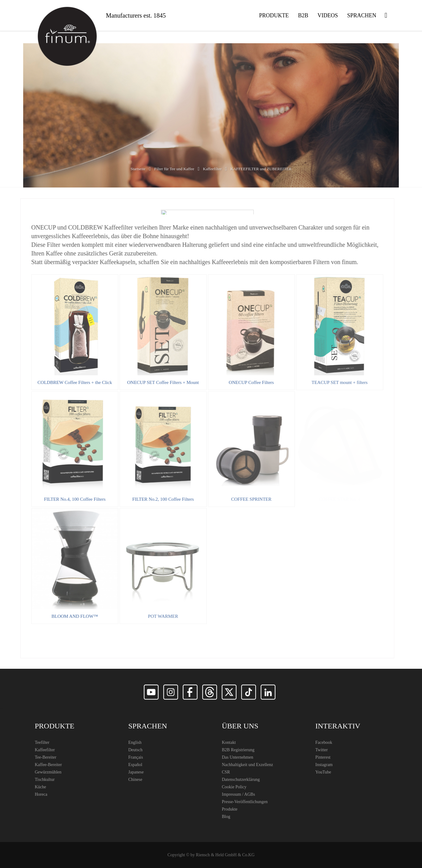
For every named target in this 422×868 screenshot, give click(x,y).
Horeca (41, 794)
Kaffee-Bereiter (49, 765)
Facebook (324, 742)
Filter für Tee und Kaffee (174, 169)
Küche (41, 787)
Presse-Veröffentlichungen (245, 802)
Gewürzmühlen (48, 772)
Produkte (230, 809)
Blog (226, 817)
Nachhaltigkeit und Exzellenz (248, 765)
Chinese (135, 780)
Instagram (324, 765)
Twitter (322, 750)
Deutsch (135, 750)
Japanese (136, 772)
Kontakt (229, 742)
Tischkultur (45, 780)
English (135, 742)
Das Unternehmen (238, 757)
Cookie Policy (234, 787)
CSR (226, 772)
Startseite (138, 169)
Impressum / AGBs (239, 794)
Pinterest (323, 757)
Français (136, 757)
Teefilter (42, 742)
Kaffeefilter (212, 169)
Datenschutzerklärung (241, 780)
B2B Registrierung (238, 750)
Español (135, 765)
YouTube (323, 772)
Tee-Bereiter (46, 757)
